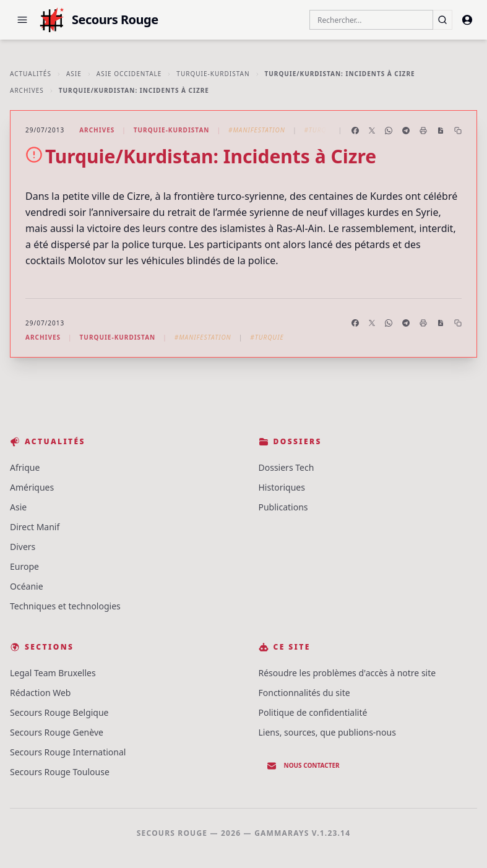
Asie (74, 74)
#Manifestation (257, 130)
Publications (283, 507)
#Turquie (321, 130)
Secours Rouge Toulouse (60, 772)
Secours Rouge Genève (57, 732)
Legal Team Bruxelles (53, 673)
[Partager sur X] (372, 131)
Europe (24, 566)
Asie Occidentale (129, 74)
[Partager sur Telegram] (406, 131)
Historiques (282, 487)
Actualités (31, 74)
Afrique (25, 467)
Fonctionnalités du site (304, 693)
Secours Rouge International (68, 752)
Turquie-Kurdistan (213, 74)
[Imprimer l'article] (423, 131)
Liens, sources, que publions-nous (327, 732)
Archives (27, 90)
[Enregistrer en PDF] (441, 131)
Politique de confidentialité (313, 712)
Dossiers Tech (287, 467)
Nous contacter (303, 766)
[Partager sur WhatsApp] (389, 131)
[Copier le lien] (458, 131)
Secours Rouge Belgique (59, 712)
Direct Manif (35, 527)
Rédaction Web (40, 693)
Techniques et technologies (65, 606)
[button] (22, 20)
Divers (23, 547)
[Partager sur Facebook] (355, 131)
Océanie (27, 586)
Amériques (32, 487)
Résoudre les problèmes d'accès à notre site (347, 673)
